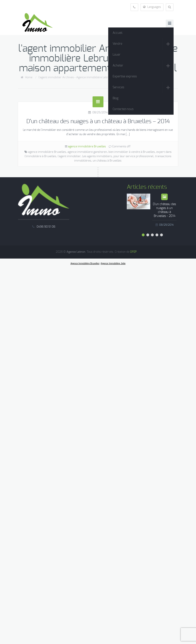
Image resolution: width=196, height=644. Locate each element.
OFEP (133, 252)
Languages (152, 7)
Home (29, 78)
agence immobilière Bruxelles (87, 147)
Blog (116, 98)
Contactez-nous (123, 109)
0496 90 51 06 (46, 227)
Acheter (118, 66)
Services (118, 87)
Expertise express (125, 77)
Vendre (117, 44)
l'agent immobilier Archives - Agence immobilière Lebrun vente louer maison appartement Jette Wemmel (106, 78)
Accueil (117, 33)
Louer (117, 55)
